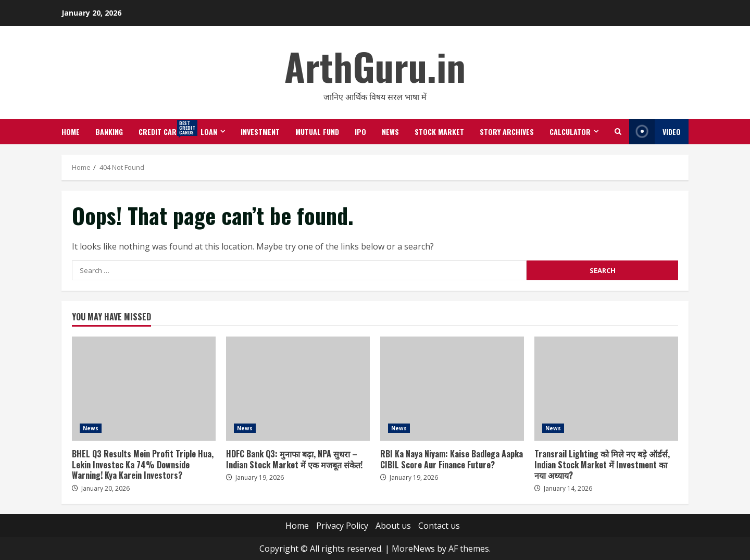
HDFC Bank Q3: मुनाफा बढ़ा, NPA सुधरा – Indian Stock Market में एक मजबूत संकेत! (298, 389)
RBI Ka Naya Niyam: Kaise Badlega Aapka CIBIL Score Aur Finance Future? (452, 389)
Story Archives (507, 132)
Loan (209, 132)
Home (71, 132)
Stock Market (439, 132)
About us (393, 526)
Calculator (570, 132)
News (390, 132)
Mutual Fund (317, 132)
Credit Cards (166, 128)
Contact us (439, 526)
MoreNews (413, 549)
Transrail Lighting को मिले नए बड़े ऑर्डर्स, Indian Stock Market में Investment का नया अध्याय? (606, 389)
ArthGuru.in (375, 66)
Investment (260, 132)
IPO (360, 132)
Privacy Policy (342, 526)
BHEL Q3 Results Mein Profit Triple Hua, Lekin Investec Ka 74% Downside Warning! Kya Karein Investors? (144, 389)
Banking (109, 132)
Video (655, 132)
